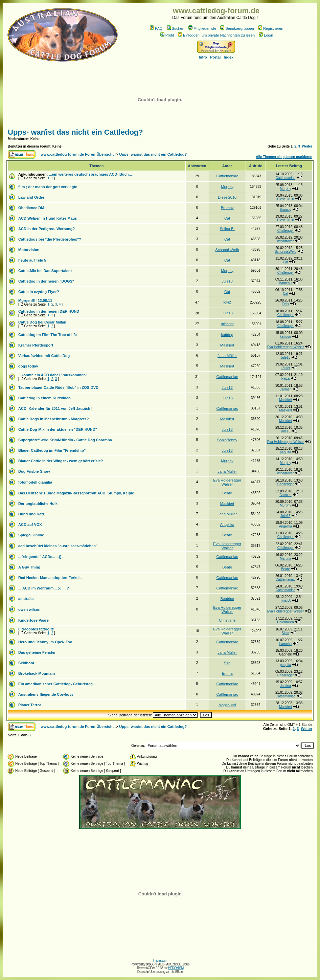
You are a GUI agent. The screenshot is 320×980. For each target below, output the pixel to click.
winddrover (285, 241)
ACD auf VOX (30, 525)
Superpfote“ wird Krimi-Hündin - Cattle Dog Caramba (65, 440)
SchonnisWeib (227, 250)
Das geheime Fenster (37, 652)
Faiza (285, 378)
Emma (227, 673)
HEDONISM (176, 968)
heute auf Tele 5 (32, 260)
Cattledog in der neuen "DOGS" (46, 281)
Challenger (285, 231)
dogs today (28, 366)
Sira (227, 663)
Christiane (227, 620)
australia (26, 599)
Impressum (160, 961)
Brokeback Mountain (37, 673)
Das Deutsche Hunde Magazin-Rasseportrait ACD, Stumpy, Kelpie (76, 493)
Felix (285, 304)
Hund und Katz (31, 514)
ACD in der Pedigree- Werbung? (47, 229)
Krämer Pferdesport (36, 345)
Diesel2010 (227, 197)
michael (227, 324)
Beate (227, 493)
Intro (203, 57)
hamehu (285, 283)
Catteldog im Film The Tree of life (48, 335)
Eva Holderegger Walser (286, 347)
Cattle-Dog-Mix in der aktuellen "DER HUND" (58, 429)
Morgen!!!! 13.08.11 (35, 300)
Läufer (285, 368)
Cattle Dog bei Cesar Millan (42, 322)
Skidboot (26, 663)
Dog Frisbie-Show (34, 471)
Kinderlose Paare (33, 620)
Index (229, 57)
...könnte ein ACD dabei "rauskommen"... (54, 375)
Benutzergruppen (237, 28)
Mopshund (227, 705)
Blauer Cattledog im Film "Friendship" (52, 450)
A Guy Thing (29, 567)
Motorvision (29, 250)
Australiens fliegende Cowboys (46, 694)
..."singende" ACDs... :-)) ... (42, 557)
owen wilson (29, 609)
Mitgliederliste (202, 28)
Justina (285, 686)
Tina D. (285, 600)
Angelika (227, 525)
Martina (285, 559)
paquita (286, 452)
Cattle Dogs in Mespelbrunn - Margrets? (53, 419)
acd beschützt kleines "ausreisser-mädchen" (58, 546)
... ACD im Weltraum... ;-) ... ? (44, 588)
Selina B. (227, 229)
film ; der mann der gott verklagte (48, 187)
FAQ (156, 28)
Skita (285, 633)
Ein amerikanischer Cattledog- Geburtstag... (57, 684)
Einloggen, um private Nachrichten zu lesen (216, 35)
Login (266, 35)
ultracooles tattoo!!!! (36, 629)
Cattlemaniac (227, 176)
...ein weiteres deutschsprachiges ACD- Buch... (90, 174)
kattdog (227, 335)
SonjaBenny (227, 440)
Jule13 (227, 281)
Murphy (227, 187)
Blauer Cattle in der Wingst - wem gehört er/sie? (61, 461)
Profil (167, 35)
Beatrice (227, 599)
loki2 (227, 302)
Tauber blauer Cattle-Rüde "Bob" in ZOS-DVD (58, 387)
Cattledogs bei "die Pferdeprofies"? (50, 239)
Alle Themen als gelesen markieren (284, 157)
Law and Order (31, 197)
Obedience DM (31, 208)
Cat (227, 218)
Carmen (285, 389)
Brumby (227, 208)
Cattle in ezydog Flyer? (39, 292)
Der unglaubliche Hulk (38, 504)
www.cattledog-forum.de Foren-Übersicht (77, 154)
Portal (215, 57)
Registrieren (271, 28)
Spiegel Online (31, 535)
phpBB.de (177, 972)
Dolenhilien (285, 622)
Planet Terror (30, 705)
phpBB (150, 964)
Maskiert (227, 345)
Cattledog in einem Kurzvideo (44, 398)
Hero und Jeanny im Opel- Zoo (45, 642)
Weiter (307, 146)
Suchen (176, 28)
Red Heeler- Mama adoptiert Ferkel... (50, 578)
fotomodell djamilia (35, 482)
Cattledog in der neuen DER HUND (49, 311)
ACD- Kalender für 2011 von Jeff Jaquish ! (55, 408)
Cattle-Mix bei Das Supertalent (45, 271)
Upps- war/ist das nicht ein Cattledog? (75, 132)
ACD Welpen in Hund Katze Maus (48, 218)
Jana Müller (227, 356)
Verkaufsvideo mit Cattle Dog (44, 356)
